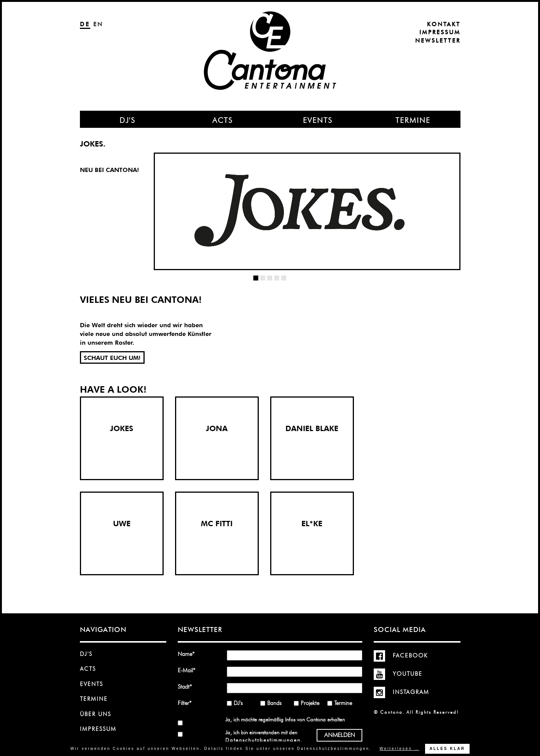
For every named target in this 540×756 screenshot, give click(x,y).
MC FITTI (217, 524)
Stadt (189, 687)
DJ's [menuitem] (127, 120)
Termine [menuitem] (413, 120)
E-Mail (189, 670)
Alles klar (447, 749)
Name (189, 654)
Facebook (401, 656)
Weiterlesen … (399, 749)
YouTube (398, 674)
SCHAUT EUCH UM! (112, 358)
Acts (88, 669)
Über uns (96, 714)
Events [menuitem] (318, 120)
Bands (274, 703)
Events (92, 684)
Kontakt (444, 24)
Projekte (310, 703)
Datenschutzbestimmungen (263, 740)
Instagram (401, 692)
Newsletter (438, 41)
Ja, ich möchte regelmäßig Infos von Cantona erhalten (285, 719)
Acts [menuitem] (223, 120)
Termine (94, 699)
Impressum (440, 32)
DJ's (86, 654)
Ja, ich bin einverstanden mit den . (264, 736)
